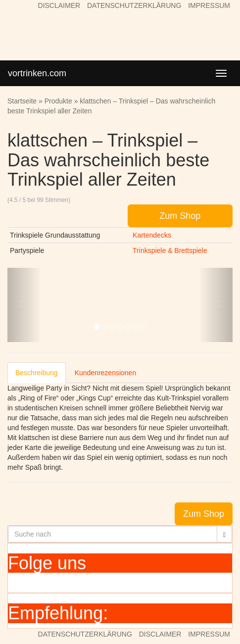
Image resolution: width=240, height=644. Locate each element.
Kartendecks (152, 235)
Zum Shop (180, 216)
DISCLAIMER (59, 5)
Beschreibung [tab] (37, 373)
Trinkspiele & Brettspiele (170, 250)
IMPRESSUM (209, 5)
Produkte (58, 101)
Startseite (22, 101)
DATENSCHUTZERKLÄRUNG (134, 5)
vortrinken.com (37, 73)
